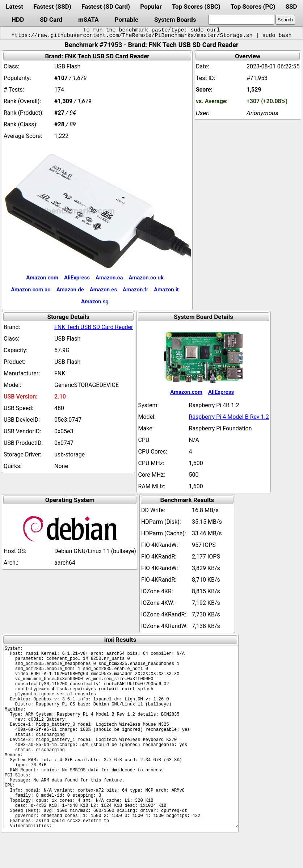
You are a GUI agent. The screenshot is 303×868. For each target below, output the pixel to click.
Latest (14, 7)
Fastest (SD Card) (106, 7)
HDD (18, 20)
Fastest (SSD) (52, 7)
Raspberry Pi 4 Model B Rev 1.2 (229, 417)
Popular (151, 7)
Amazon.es (103, 290)
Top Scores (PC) (253, 7)
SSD (291, 7)
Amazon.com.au (31, 290)
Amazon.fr (135, 290)
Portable (127, 20)
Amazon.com (42, 278)
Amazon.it (166, 290)
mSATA (89, 20)
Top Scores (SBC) (196, 7)
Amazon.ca (109, 278)
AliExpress (77, 278)
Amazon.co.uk (146, 278)
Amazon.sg (95, 302)
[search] (241, 20)
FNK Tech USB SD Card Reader (94, 327)
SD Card (51, 20)
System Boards (175, 20)
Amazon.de (70, 290)
